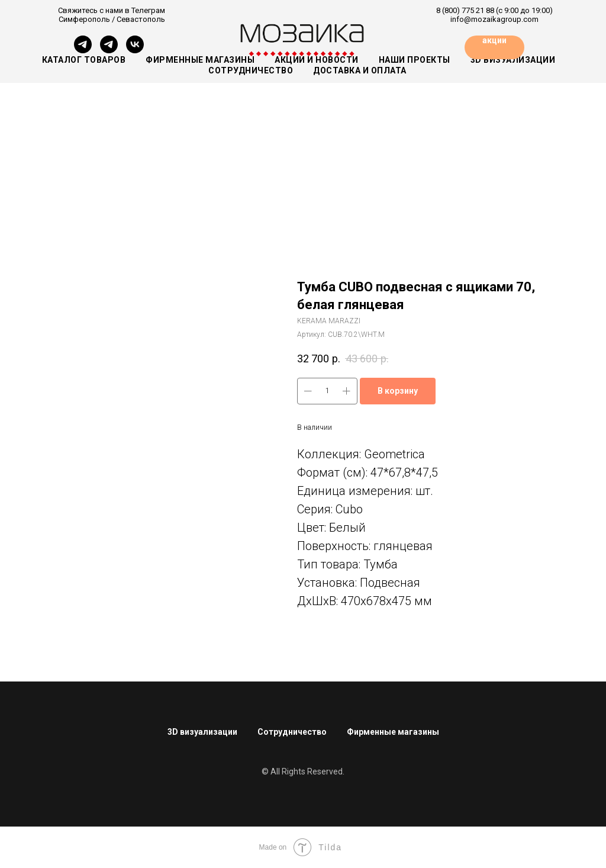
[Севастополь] (109, 50)
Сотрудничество (292, 732)
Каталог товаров (84, 60)
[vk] (135, 50)
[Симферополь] (83, 50)
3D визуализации (202, 732)
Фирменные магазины (200, 60)
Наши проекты (415, 60)
